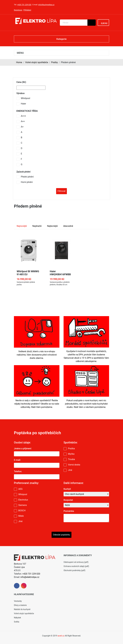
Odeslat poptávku (62, 535)
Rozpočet (68, 500)
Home (19, 62)
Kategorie (61, 39)
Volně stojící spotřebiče (37, 62)
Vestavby (18, 601)
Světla (17, 622)
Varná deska (74, 465)
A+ (22, 127)
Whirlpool (25, 98)
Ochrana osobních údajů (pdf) (76, 566)
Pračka (71, 449)
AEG (20, 489)
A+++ (23, 116)
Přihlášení (27, 10)
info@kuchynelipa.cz (46, 5)
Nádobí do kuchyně (22, 609)
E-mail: (17, 460)
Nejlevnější (52, 226)
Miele (21, 516)
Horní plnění (27, 182)
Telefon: (18, 471)
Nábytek (17, 618)
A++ (23, 121)
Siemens (23, 505)
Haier (23, 104)
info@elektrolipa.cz (30, 577)
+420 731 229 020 (24, 5)
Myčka (71, 454)
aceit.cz (61, 636)
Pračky (54, 62)
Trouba (71, 459)
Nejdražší (37, 226)
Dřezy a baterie (20, 605)
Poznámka (69, 511)
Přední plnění (27, 177)
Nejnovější (22, 226)
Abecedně (68, 226)
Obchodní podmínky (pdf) (74, 570)
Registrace (18, 10)
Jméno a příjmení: (23, 449)
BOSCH (22, 511)
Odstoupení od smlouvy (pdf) (76, 562)
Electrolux (23, 500)
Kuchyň (67, 489)
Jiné (70, 470)
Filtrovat (62, 191)
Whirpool (23, 494)
